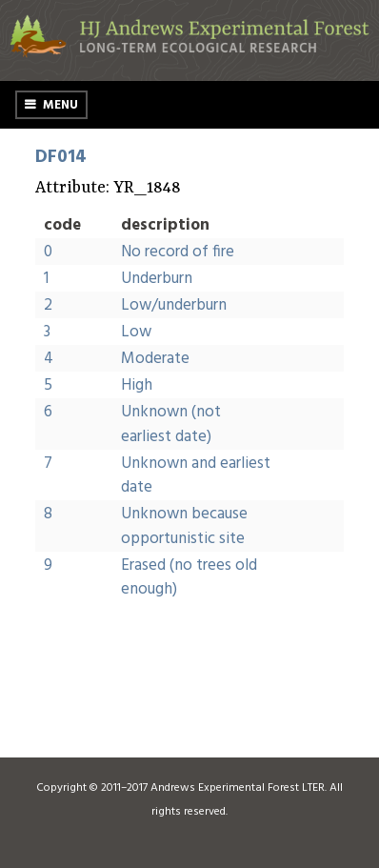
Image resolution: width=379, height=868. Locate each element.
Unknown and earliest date (196, 476)
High (137, 385)
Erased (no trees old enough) (189, 578)
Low (136, 332)
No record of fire (178, 252)
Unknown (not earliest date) (171, 424)
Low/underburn (174, 305)
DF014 (61, 157)
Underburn (157, 279)
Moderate (155, 359)
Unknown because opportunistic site (184, 526)
